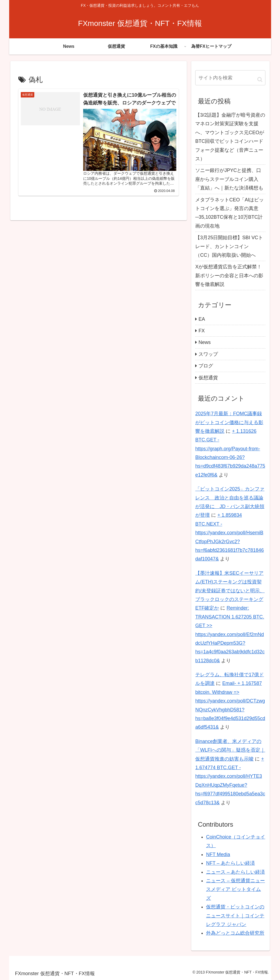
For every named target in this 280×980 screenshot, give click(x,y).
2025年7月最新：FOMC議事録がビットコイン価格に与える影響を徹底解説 (229, 422)
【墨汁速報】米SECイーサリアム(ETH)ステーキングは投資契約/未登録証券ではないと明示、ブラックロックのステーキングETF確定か (230, 591)
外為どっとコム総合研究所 (235, 933)
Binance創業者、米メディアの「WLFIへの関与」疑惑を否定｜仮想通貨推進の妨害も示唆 (230, 750)
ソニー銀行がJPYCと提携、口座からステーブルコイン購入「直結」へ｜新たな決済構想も (229, 179)
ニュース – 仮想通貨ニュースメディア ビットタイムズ (235, 889)
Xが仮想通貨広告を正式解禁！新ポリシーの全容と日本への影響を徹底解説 (229, 276)
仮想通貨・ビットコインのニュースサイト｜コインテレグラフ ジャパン (235, 916)
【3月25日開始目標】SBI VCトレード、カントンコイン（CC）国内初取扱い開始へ (229, 246)
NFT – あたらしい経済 (230, 863)
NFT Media (218, 854)
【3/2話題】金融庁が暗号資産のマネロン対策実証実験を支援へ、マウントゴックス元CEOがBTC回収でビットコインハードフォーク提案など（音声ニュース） (230, 137)
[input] (230, 78)
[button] (260, 79)
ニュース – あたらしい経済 (235, 872)
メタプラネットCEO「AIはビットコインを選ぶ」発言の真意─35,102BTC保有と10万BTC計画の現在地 (230, 213)
